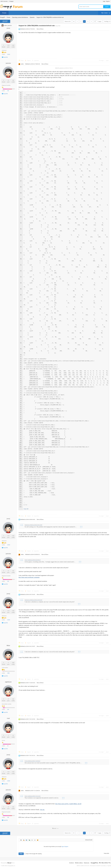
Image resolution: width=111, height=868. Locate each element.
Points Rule (106, 853)
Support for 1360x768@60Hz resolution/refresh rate (50, 17)
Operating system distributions (20, 17)
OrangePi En (94, 863)
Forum (4, 13)
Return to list (68, 21)
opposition (36, 60)
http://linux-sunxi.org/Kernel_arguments (29, 577)
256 (13, 699)
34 (13, 735)
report (107, 60)
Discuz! (9, 863)
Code (35, 840)
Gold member (5, 668)
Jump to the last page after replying (33, 854)
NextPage (106, 21)
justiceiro (10, 25)
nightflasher (8, 682)
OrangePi (2, 17)
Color (24, 840)
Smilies (38, 840)
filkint (8, 646)
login (104, 1)
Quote (32, 840)
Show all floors (40, 29)
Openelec (32, 17)
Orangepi (11, 1)
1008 (13, 663)
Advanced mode (89, 840)
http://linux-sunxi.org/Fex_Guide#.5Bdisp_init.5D (68, 804)
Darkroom (87, 863)
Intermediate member (7, 704)
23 (8, 80)
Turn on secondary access (111, 1)
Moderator (4, 50)
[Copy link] (58, 26)
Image (27, 840)
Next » (55, 828)
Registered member (6, 85)
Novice (3, 740)
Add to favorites (4, 1)
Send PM (6, 57)
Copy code (26, 509)
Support (29, 60)
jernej (8, 28)
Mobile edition (79, 863)
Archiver (72, 863)
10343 (9, 54)
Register (108, 1)
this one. (42, 810)
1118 (8, 45)
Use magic (101, 60)
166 (13, 80)
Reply (22, 60)
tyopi (8, 718)
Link (29, 840)
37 (8, 699)
